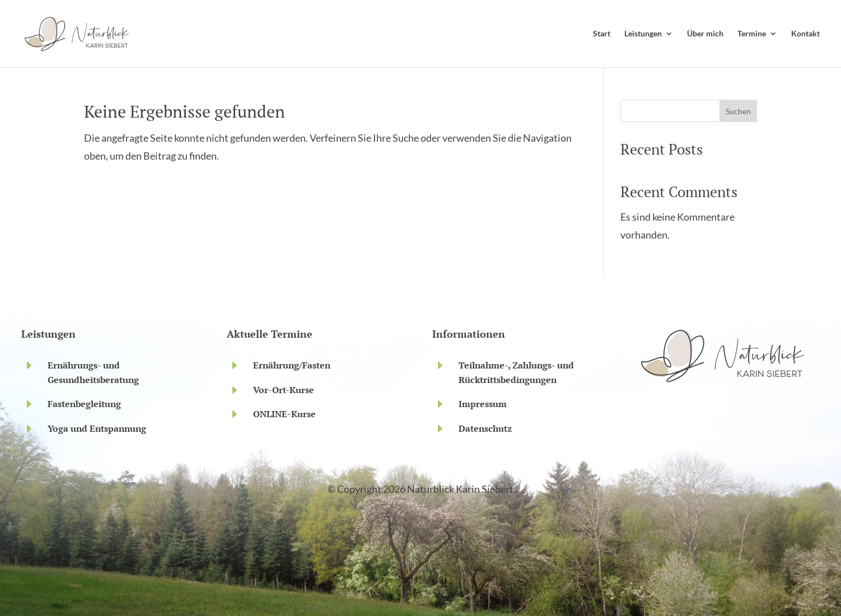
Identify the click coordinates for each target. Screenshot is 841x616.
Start (602, 33)
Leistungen (643, 33)
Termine (752, 33)
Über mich (705, 33)
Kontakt (805, 33)
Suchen (738, 111)
